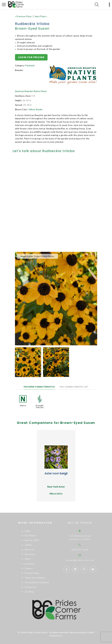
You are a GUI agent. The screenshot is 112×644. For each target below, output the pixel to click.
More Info (56, 493)
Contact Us (34, 587)
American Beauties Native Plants (31, 91)
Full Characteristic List (74, 387)
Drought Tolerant (40, 406)
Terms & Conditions (38, 578)
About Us (33, 550)
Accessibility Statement (40, 582)
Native (23, 405)
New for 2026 (35, 540)
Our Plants (33, 536)
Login (30, 531)
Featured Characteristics (39, 387)
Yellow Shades (36, 109)
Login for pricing (31, 57)
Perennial (30, 65)
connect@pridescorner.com (84, 560)
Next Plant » (41, 16)
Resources (33, 554)
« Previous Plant (23, 16)
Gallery (32, 545)
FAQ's (31, 559)
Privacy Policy (35, 573)
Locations (33, 564)
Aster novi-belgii (56, 473)
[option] (56, 299)
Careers (32, 568)
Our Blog (32, 592)
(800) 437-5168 (84, 550)
